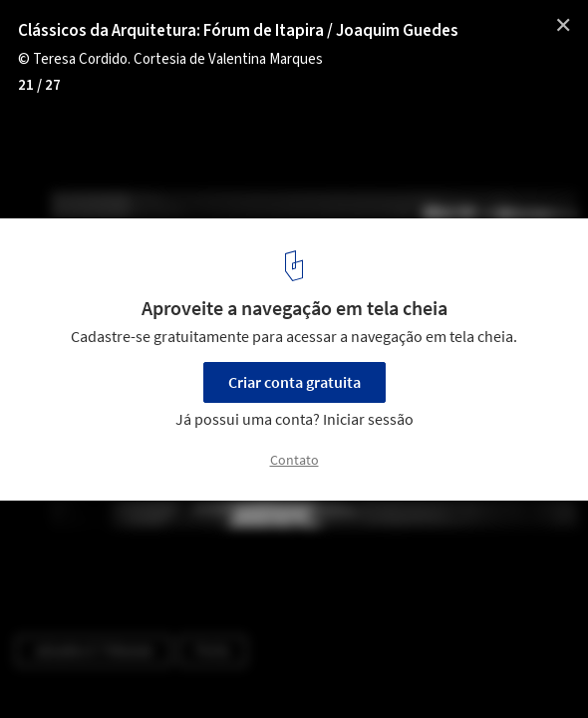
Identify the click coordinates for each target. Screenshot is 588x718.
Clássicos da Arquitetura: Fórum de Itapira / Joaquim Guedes (238, 31)
